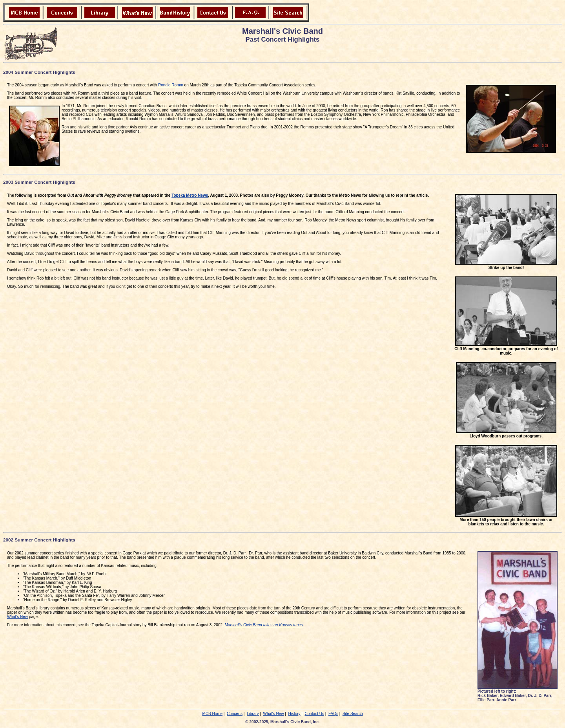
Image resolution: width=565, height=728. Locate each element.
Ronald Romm (171, 85)
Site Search (353, 714)
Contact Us (314, 714)
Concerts (235, 714)
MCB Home (212, 714)
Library (253, 714)
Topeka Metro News (190, 195)
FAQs (333, 714)
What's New (17, 617)
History (294, 714)
